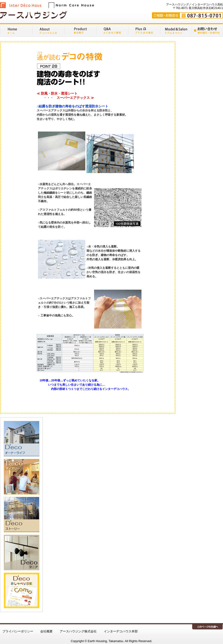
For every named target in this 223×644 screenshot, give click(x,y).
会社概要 (46, 631)
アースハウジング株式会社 (78, 631)
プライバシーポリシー (18, 631)
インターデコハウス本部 (121, 631)
